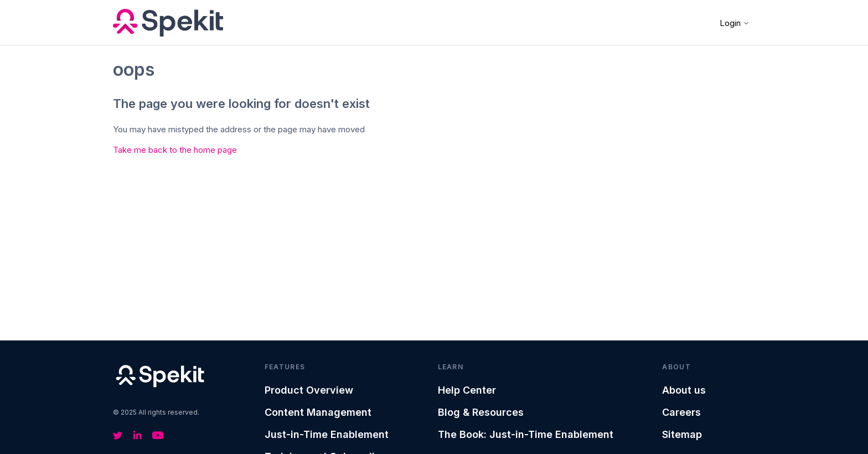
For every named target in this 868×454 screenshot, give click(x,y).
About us (684, 390)
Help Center (467, 390)
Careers (681, 412)
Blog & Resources (481, 412)
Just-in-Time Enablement (327, 434)
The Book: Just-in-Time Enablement (526, 434)
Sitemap (682, 434)
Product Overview (309, 390)
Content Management (318, 412)
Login (735, 23)
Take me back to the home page (175, 150)
